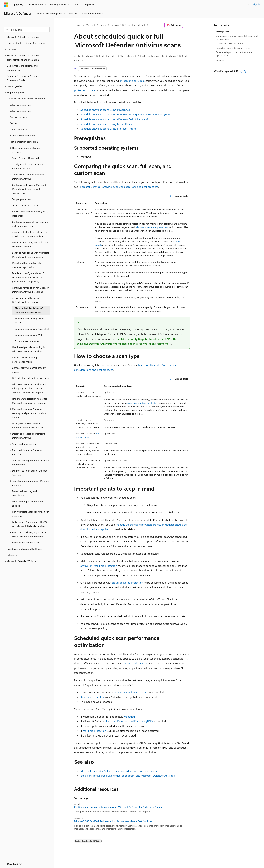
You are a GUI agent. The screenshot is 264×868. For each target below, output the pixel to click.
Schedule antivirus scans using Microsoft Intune (108, 129)
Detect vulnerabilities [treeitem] (20, 105)
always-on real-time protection (152, 227)
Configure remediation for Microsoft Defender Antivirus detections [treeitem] (31, 290)
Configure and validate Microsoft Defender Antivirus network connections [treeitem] (29, 189)
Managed (129, 717)
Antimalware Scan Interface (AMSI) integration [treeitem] (30, 214)
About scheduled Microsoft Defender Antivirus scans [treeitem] (29, 310)
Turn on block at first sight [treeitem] (26, 205)
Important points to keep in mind (233, 48)
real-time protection (94, 731)
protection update (85, 90)
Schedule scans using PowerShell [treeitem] (32, 329)
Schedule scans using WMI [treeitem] (29, 335)
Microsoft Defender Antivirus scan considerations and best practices (118, 187)
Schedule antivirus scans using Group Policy (106, 124)
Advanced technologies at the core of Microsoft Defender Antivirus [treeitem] (30, 234)
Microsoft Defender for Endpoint (128, 25)
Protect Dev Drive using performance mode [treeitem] (24, 360)
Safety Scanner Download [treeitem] (25, 158)
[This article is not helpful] (245, 71)
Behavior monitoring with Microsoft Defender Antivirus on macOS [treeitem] (30, 255)
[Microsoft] (6, 5)
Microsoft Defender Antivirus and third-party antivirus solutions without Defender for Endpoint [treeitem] (29, 388)
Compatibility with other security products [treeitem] (29, 370)
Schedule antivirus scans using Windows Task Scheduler (113, 119)
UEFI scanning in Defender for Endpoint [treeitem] (28, 504)
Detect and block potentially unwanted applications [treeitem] (27, 265)
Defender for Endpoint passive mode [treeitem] (31, 378)
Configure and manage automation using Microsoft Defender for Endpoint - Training (119, 807)
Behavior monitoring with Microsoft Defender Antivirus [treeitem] (30, 244)
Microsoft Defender (96, 25)
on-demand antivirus (132, 81)
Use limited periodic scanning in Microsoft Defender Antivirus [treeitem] (29, 349)
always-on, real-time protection (99, 566)
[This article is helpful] (241, 71)
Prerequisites (223, 31)
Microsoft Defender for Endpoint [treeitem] (23, 37)
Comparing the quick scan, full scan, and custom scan (237, 37)
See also (220, 60)
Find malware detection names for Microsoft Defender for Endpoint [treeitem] (30, 401)
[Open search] (248, 5)
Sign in (256, 4)
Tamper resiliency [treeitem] (18, 129)
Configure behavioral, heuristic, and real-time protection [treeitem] (30, 224)
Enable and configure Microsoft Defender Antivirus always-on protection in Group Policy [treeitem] (28, 277)
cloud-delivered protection (128, 583)
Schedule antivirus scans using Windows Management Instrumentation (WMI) (126, 114)
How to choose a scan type (230, 43)
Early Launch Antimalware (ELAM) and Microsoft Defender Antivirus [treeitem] (29, 524)
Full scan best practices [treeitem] (27, 341)
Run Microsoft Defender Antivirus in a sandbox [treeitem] (31, 514)
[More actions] (187, 25)
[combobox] (27, 30)
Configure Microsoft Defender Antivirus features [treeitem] (28, 166)
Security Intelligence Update (132, 692)
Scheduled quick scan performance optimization (234, 54)
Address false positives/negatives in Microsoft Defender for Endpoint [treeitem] (28, 534)
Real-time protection (93, 697)
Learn (78, 25)
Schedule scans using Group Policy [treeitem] (29, 321)
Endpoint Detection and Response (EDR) (129, 721)
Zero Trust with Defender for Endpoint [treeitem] (26, 43)
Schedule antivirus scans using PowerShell (105, 110)
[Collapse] (49, 23)
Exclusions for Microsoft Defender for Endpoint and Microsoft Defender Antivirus (128, 776)
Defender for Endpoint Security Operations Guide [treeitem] (23, 78)
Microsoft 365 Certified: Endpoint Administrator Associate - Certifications (113, 821)
